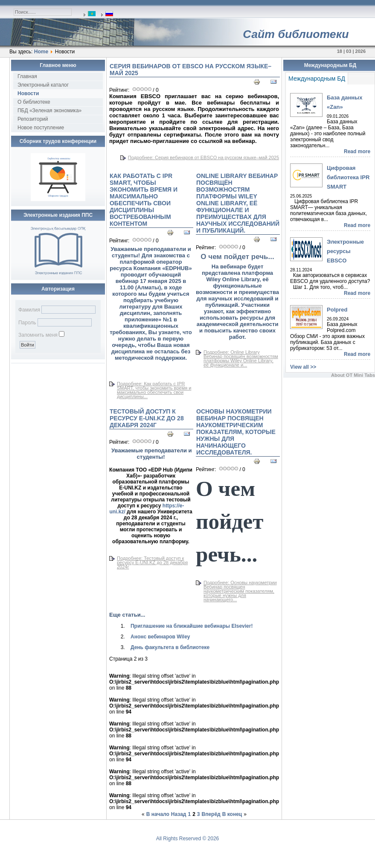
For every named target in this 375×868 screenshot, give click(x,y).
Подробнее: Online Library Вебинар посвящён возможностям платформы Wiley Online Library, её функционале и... (241, 358)
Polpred (337, 310)
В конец (232, 814)
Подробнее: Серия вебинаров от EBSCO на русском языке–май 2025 (203, 157)
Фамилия (29, 310)
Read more (357, 151)
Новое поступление (41, 128)
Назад (179, 814)
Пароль (27, 323)
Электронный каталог (43, 85)
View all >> (303, 367)
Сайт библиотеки (296, 34)
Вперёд (211, 814)
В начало (158, 814)
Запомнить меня (38, 335)
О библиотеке (34, 102)
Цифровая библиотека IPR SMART (348, 177)
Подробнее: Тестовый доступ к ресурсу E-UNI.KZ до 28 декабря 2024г (152, 562)
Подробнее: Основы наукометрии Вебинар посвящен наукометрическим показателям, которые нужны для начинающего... (240, 591)
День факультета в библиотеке (170, 647)
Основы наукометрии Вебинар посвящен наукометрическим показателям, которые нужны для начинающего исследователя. (236, 432)
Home (41, 52)
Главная (27, 76)
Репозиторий (33, 119)
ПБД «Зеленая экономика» (49, 111)
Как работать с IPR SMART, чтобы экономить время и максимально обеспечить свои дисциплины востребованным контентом (144, 200)
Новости (28, 93)
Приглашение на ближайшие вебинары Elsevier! (192, 626)
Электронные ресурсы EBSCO (345, 251)
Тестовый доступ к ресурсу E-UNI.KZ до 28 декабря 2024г (147, 418)
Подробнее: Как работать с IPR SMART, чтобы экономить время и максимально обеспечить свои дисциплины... (154, 390)
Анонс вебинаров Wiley (160, 637)
